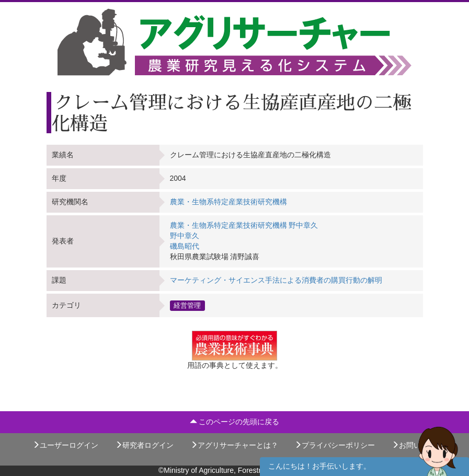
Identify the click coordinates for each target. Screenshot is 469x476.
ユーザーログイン (65, 445)
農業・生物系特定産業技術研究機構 (228, 202)
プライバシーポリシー (335, 445)
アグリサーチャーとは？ (234, 445)
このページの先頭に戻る (235, 422)
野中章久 (185, 236)
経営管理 (187, 305)
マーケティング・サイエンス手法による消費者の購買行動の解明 (276, 280)
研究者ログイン (144, 445)
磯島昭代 (185, 246)
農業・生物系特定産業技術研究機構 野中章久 (244, 225)
